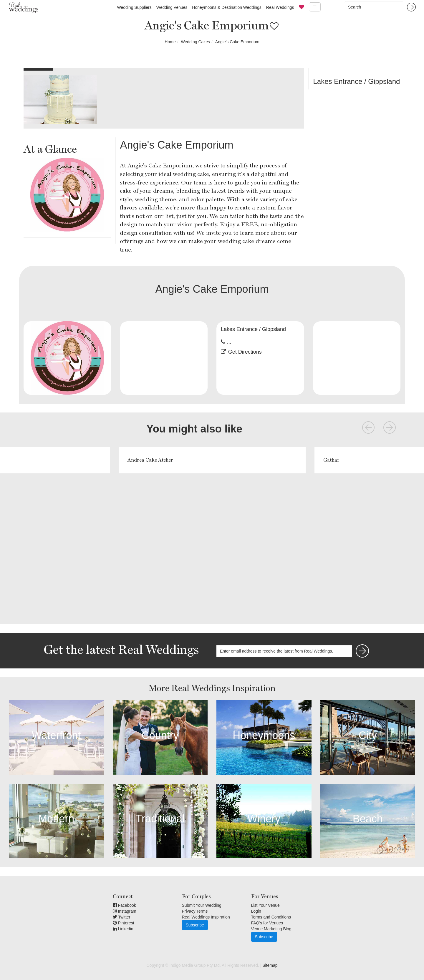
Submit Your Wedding (202, 905)
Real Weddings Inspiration (206, 917)
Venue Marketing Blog (271, 929)
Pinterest (124, 923)
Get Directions (245, 352)
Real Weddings (280, 7)
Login (256, 911)
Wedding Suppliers (134, 7)
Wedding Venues (172, 7)
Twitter (122, 917)
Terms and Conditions (271, 917)
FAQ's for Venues (267, 923)
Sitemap (270, 965)
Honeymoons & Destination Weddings (227, 7)
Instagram (125, 911)
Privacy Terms (195, 911)
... (229, 342)
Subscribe (195, 925)
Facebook (124, 905)
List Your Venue (265, 905)
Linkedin (123, 929)
